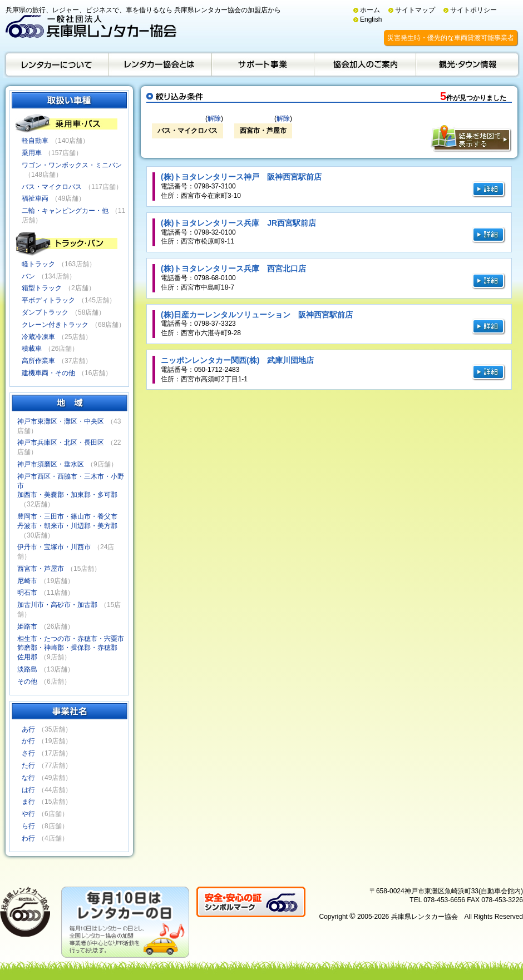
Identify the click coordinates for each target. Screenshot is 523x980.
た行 (28, 765)
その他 (27, 681)
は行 (28, 790)
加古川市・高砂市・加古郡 (57, 605)
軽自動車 (35, 141)
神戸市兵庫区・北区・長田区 (61, 442)
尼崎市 (27, 581)
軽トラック (38, 264)
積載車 (32, 349)
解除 (214, 118)
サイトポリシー (473, 10)
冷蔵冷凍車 (38, 337)
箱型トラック (42, 288)
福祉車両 (35, 198)
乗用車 (32, 153)
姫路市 (27, 626)
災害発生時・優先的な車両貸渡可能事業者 (451, 38)
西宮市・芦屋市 (41, 569)
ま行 (28, 802)
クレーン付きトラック (55, 325)
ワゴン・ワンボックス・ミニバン (72, 165)
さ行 (28, 753)
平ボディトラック (48, 300)
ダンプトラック (45, 312)
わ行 (28, 838)
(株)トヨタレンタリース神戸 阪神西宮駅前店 (241, 177)
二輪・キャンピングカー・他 (65, 211)
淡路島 (27, 669)
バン (28, 276)
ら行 (28, 826)
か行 (28, 741)
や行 (28, 814)
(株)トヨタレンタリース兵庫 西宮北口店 (233, 268)
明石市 (27, 593)
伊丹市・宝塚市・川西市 (54, 547)
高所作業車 (38, 361)
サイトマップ (415, 10)
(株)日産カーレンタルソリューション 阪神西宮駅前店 (257, 315)
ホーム (370, 10)
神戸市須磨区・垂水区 (51, 464)
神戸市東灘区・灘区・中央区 (61, 421)
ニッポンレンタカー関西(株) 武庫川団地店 (237, 360)
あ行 (28, 729)
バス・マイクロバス (52, 187)
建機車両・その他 (48, 373)
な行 (28, 778)
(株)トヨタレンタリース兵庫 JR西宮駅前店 (238, 223)
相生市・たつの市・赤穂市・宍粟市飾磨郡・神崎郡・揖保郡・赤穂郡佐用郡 (71, 648)
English (371, 19)
